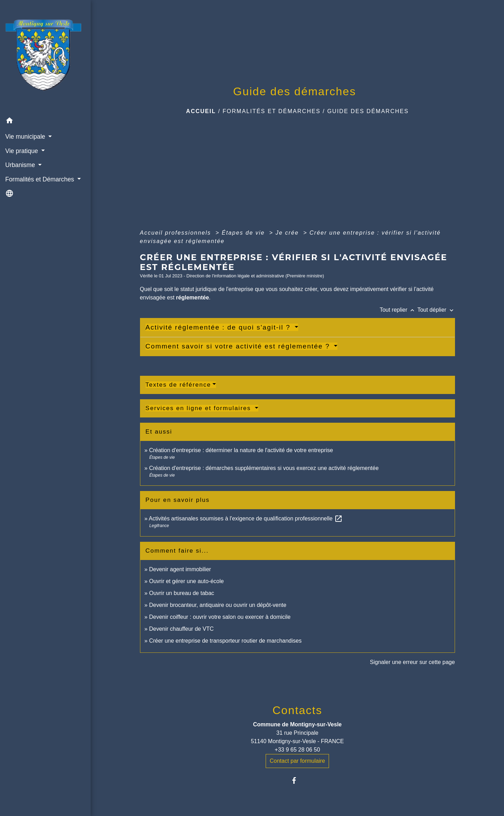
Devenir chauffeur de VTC (181, 629)
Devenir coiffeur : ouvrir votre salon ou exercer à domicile (220, 617)
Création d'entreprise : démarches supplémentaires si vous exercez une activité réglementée (264, 468)
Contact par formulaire (297, 761)
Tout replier (399, 310)
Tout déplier (436, 310)
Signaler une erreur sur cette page (412, 662)
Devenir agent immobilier (180, 569)
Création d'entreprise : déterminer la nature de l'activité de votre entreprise (241, 450)
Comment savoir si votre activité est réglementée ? (239, 346)
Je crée (288, 233)
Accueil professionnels (177, 233)
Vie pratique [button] (22, 151)
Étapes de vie (244, 233)
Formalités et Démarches (272, 111)
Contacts (297, 710)
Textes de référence (178, 385)
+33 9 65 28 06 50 (297, 750)
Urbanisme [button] (21, 165)
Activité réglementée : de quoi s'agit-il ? (219, 327)
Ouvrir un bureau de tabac (182, 593)
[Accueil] (45, 57)
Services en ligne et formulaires (199, 408)
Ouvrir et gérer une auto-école (186, 581)
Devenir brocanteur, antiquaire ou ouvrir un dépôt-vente (218, 605)
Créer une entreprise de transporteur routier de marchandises (225, 641)
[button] (45, 122)
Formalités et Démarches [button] (40, 179)
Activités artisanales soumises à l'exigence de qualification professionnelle (246, 518)
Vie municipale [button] (26, 137)
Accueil (201, 111)
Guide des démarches (368, 111)
